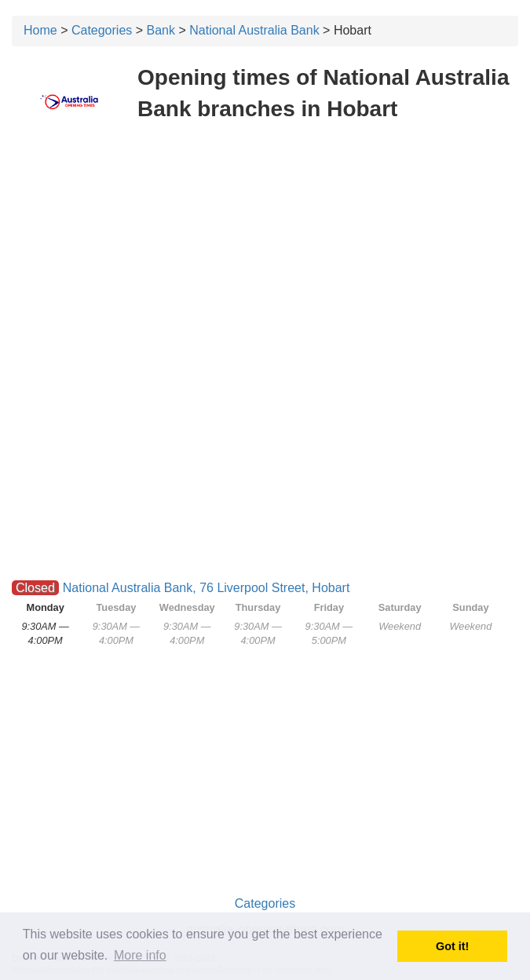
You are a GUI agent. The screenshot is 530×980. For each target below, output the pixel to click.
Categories (102, 30)
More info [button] (140, 955)
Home (40, 30)
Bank (161, 30)
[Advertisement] (265, 250)
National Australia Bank (254, 30)
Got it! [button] (452, 946)
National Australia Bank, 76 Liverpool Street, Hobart (207, 588)
